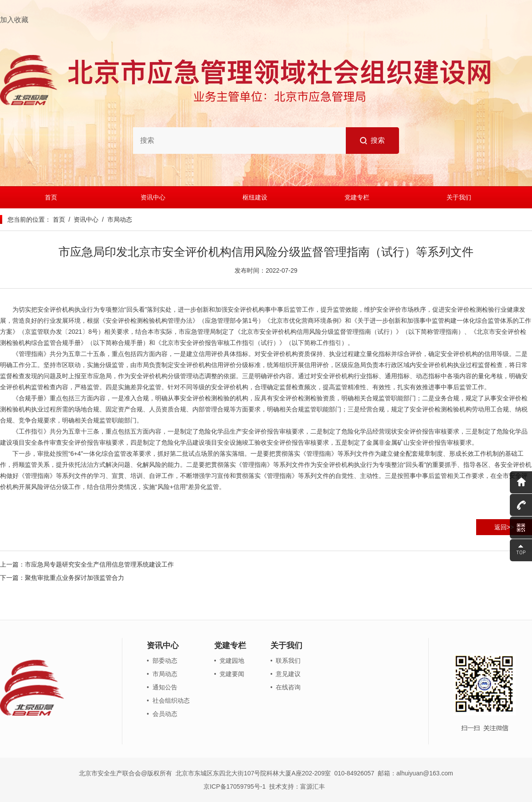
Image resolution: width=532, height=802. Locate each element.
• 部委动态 (162, 661)
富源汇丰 (313, 786)
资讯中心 (153, 197)
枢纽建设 (255, 197)
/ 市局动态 (115, 219)
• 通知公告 (162, 687)
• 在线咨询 (286, 687)
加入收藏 (14, 20)
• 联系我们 (286, 661)
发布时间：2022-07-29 (266, 270)
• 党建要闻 (229, 674)
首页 (51, 197)
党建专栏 (357, 197)
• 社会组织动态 (168, 700)
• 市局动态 (162, 674)
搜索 (373, 141)
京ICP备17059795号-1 (235, 786)
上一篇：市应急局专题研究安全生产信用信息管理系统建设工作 (87, 564)
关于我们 (459, 197)
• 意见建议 (286, 674)
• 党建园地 (229, 661)
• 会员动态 (162, 714)
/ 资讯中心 (82, 219)
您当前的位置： (29, 219)
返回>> (504, 527)
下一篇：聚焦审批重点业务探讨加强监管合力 (62, 578)
